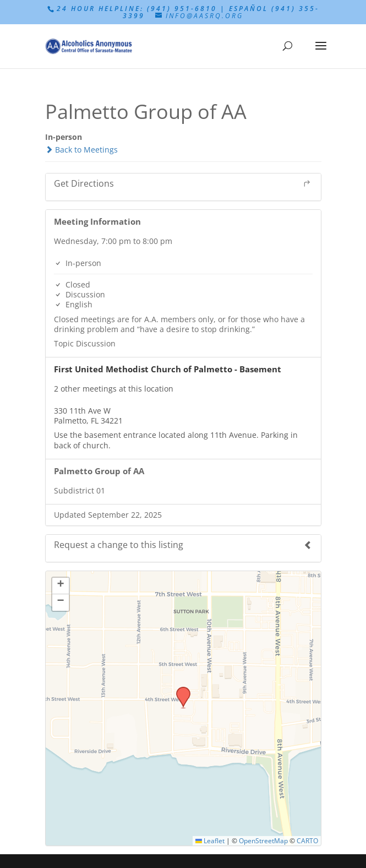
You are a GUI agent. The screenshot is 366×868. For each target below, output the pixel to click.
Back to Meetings (81, 150)
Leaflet (210, 840)
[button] (179, 690)
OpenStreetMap (263, 840)
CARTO (307, 840)
